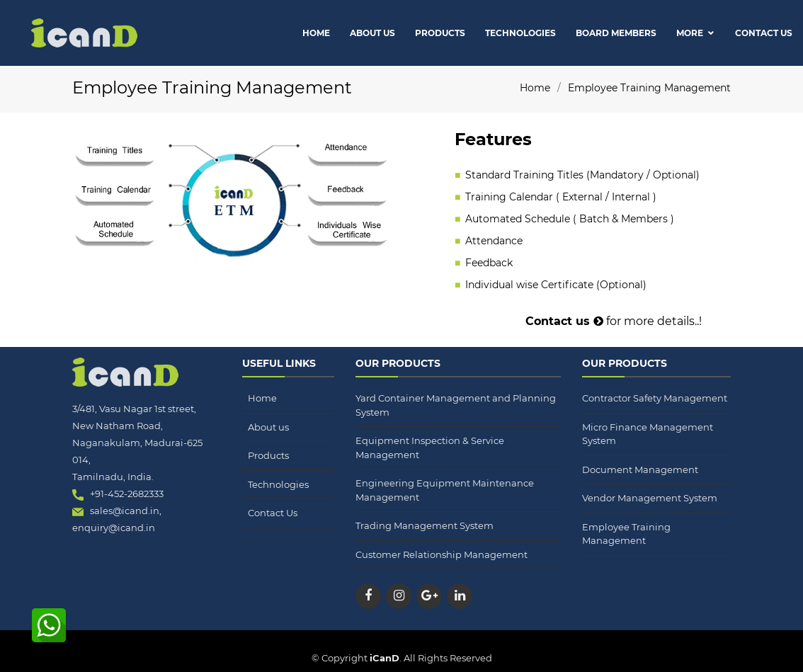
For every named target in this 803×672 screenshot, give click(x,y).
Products (440, 33)
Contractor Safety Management (655, 398)
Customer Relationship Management (442, 554)
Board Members (616, 33)
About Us (372, 33)
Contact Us (764, 33)
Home (316, 33)
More (690, 33)
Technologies (520, 33)
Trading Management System (425, 525)
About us (268, 427)
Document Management (640, 469)
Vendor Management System (650, 498)
